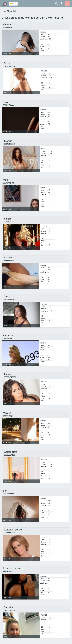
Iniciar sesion (62, 4)
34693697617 (8, 27)
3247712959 (8, 416)
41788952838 (8, 261)
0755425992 (9, 222)
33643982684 (8, 183)
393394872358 (10, 377)
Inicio (4, 11)
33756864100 (10, 455)
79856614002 (10, 533)
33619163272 (10, 144)
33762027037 (8, 494)
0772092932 (8, 338)
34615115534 (10, 66)
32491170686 (8, 105)
